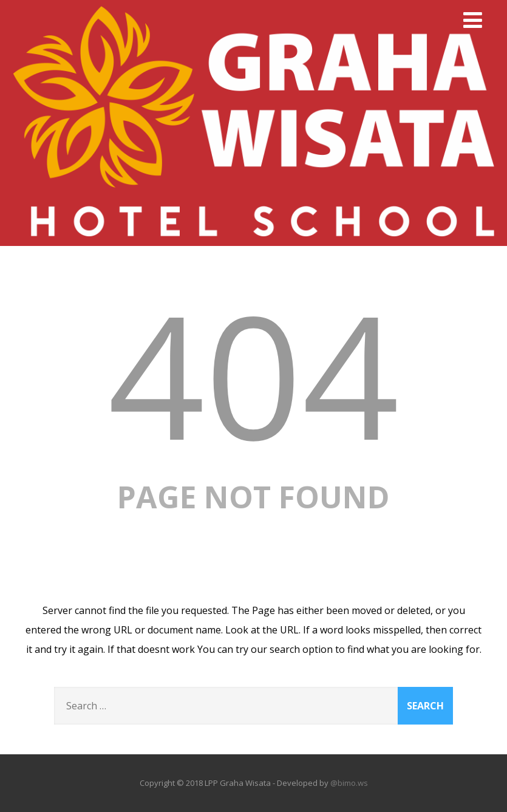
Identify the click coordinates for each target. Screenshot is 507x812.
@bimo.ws (349, 783)
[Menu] (473, 20)
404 (254, 374)
